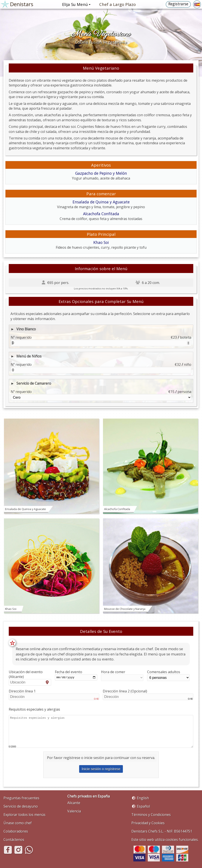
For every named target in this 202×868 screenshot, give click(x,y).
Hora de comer (122, 675)
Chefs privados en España (89, 796)
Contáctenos (14, 840)
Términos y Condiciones (151, 815)
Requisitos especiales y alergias (34, 709)
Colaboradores (16, 831)
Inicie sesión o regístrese (101, 769)
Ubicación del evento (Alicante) (30, 678)
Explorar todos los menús (24, 815)
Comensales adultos (168, 675)
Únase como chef (18, 823)
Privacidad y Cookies (148, 823)
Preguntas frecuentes (21, 798)
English (143, 798)
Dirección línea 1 (54, 695)
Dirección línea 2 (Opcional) (148, 695)
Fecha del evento (76, 675)
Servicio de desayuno (21, 806)
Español (143, 806)
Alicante (74, 803)
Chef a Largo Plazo (118, 4)
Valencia (74, 811)
